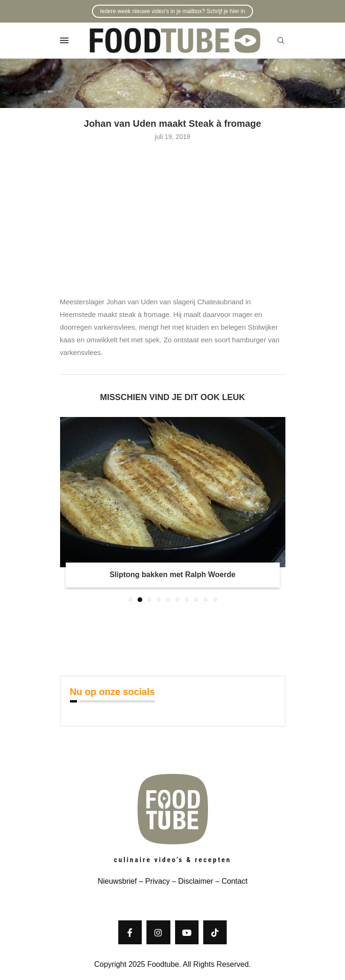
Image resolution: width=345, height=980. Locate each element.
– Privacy (153, 881)
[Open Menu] (64, 40)
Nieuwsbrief (117, 881)
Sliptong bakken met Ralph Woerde (172, 575)
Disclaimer (196, 881)
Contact (234, 881)
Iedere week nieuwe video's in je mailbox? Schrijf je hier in (172, 11)
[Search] (281, 41)
